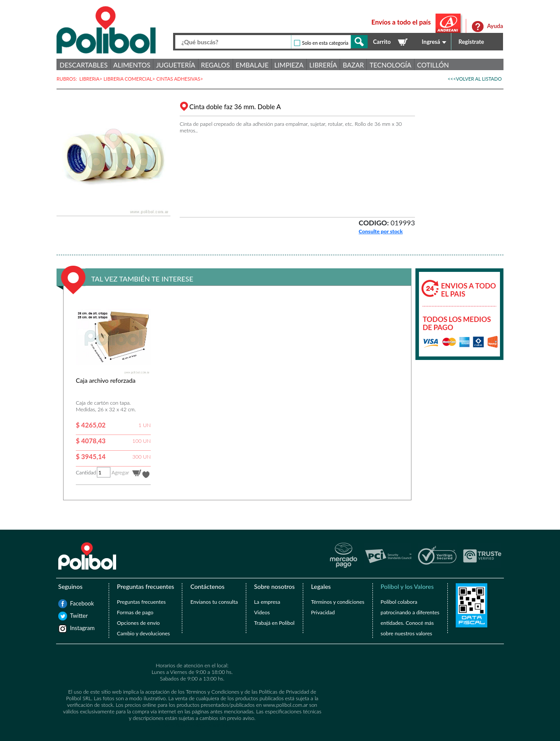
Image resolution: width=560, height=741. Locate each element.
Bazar (353, 65)
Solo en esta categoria (325, 43)
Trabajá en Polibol (274, 623)
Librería (323, 65)
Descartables (84, 65)
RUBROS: (68, 79)
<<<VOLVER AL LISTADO (475, 79)
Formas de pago (135, 612)
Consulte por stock (381, 231)
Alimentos (132, 65)
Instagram (74, 628)
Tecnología (390, 65)
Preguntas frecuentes (141, 602)
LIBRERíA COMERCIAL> (130, 79)
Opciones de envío (138, 623)
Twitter (74, 616)
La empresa (267, 602)
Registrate (471, 42)
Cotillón (433, 65)
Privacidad (323, 612)
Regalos (216, 65)
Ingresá (431, 42)
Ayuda (495, 26)
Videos (262, 612)
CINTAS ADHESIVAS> (181, 79)
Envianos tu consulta (214, 602)
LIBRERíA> (91, 79)
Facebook (74, 603)
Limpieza (289, 65)
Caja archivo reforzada (106, 380)
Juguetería (175, 65)
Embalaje (252, 65)
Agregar (120, 472)
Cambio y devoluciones (144, 633)
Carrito (382, 42)
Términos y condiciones (338, 602)
